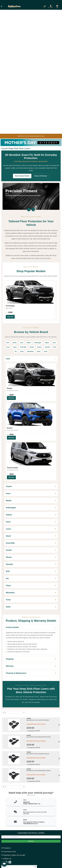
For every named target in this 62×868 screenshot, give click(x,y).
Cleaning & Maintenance (16, 673)
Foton (39, 351)
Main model (9, 308)
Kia (16, 351)
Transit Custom (12, 468)
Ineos (54, 343)
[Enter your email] (31, 837)
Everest (10, 428)
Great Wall (23, 347)
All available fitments (13, 391)
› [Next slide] (33, 209)
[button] (1, 6)
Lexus (8, 347)
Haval (15, 347)
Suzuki (32, 347)
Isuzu (22, 343)
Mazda (29, 343)
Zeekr (46, 351)
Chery (22, 351)
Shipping (10, 659)
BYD (55, 347)
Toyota (14, 343)
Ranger (10, 388)
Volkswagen (38, 343)
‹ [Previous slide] (29, 209)
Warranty (10, 666)
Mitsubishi (30, 351)
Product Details (12, 627)
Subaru (47, 343)
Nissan (39, 347)
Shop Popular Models (22, 176)
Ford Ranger (10, 306)
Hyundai (47, 347)
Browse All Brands (41, 176)
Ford (8, 343)
